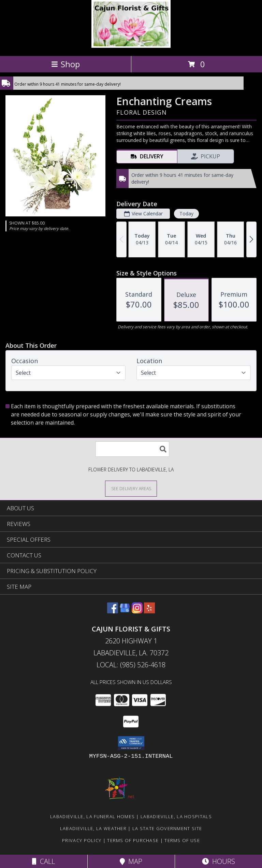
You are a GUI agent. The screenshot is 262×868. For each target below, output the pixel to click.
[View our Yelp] (149, 611)
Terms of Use (182, 840)
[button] (131, 743)
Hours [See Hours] (219, 861)
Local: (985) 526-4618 (131, 665)
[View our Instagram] (137, 611)
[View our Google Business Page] (125, 611)
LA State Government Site (167, 828)
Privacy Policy (82, 840)
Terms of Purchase (133, 840)
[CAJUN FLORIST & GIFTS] (131, 46)
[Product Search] (132, 449)
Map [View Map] (131, 861)
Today (186, 214)
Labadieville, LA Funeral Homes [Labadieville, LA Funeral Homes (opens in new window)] (92, 816)
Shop (65, 64)
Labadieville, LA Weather (93, 828)
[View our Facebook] (113, 611)
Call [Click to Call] (43, 861)
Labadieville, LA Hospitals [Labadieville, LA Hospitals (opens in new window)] (176, 816)
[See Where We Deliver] (131, 488)
